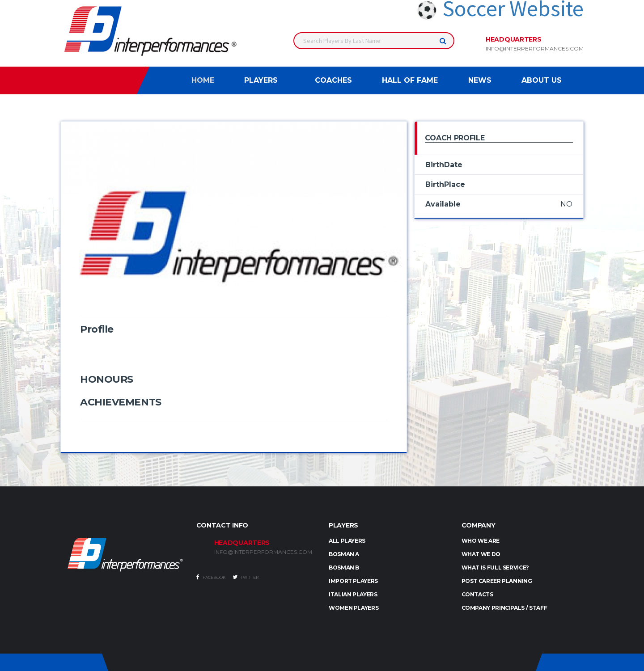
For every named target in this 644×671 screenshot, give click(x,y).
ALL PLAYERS (347, 541)
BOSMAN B (344, 568)
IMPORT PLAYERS (353, 581)
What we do (481, 554)
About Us (542, 80)
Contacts (477, 594)
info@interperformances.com (535, 49)
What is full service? (495, 568)
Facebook (211, 577)
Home (203, 80)
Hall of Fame (410, 80)
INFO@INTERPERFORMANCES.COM (263, 552)
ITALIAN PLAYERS (353, 594)
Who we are (481, 541)
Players (261, 80)
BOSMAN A (344, 554)
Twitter (246, 577)
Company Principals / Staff (504, 608)
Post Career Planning (497, 581)
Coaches (333, 80)
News (480, 80)
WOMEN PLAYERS (354, 608)
